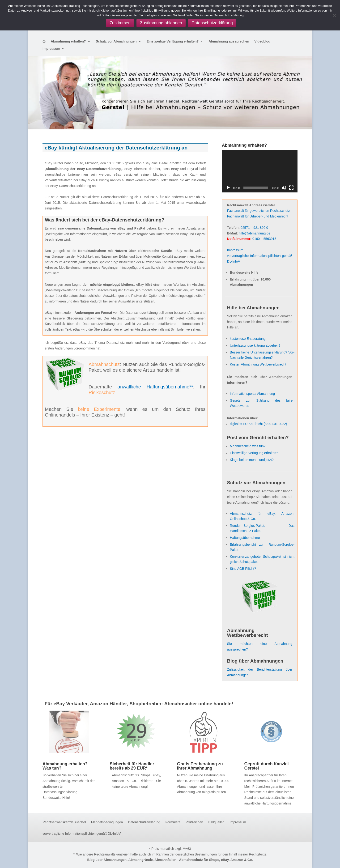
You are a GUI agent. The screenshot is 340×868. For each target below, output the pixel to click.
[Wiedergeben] (228, 188)
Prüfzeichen (194, 822)
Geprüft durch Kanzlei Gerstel (266, 766)
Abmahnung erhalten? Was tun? (65, 766)
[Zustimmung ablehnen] (334, 15)
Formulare (173, 822)
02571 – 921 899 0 (254, 228)
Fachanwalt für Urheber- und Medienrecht (258, 216)
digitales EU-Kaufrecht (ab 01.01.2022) (259, 424)
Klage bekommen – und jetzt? (252, 460)
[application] (260, 171)
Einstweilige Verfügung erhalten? (173, 41)
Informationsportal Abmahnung (253, 394)
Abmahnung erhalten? (68, 41)
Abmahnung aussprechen (229, 41)
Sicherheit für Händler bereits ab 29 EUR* (132, 766)
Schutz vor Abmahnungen (116, 41)
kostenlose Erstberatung (248, 339)
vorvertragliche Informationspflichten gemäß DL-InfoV (82, 834)
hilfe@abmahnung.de (254, 233)
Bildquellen (216, 822)
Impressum (51, 49)
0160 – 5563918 (264, 239)
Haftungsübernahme (245, 538)
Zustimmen (120, 23)
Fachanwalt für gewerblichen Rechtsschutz (259, 211)
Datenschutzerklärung (144, 822)
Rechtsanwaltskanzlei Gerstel (64, 822)
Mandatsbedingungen (107, 822)
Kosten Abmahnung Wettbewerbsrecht (258, 364)
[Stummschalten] (284, 188)
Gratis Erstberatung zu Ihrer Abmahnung (200, 766)
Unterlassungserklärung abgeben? (255, 345)
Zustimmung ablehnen (161, 23)
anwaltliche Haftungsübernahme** (155, 387)
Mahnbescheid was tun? (248, 446)
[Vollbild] (291, 188)
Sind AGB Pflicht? (243, 569)
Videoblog (262, 41)
